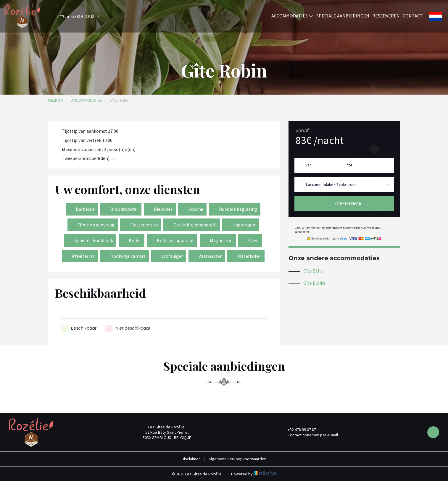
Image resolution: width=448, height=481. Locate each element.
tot (350, 165)
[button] (70, 16)
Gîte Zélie (313, 271)
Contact (413, 16)
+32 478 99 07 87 (298, 430)
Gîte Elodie (314, 283)
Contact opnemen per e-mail (309, 435)
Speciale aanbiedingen (343, 16)
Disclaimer (191, 459)
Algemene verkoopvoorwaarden (237, 459)
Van (308, 165)
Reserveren (386, 16)
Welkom (56, 100)
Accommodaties (292, 16)
